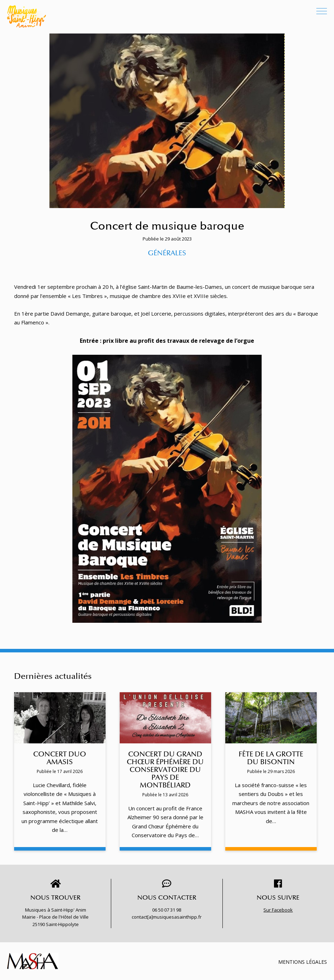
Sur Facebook (278, 910)
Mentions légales (303, 962)
